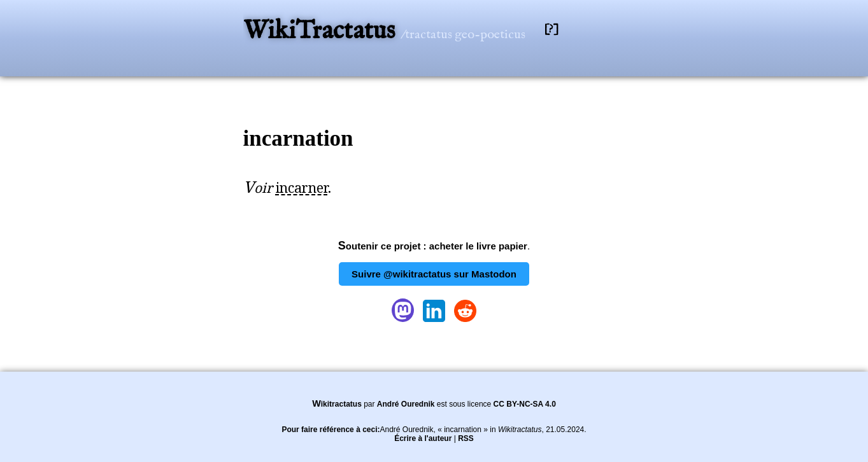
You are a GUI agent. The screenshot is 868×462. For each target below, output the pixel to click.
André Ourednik (406, 404)
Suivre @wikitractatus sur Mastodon (434, 274)
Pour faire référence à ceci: (331, 430)
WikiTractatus (322, 31)
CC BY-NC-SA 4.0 (525, 404)
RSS (466, 438)
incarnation (298, 138)
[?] (551, 30)
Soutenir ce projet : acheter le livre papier (433, 246)
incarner (302, 188)
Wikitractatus (337, 404)
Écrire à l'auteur (423, 438)
